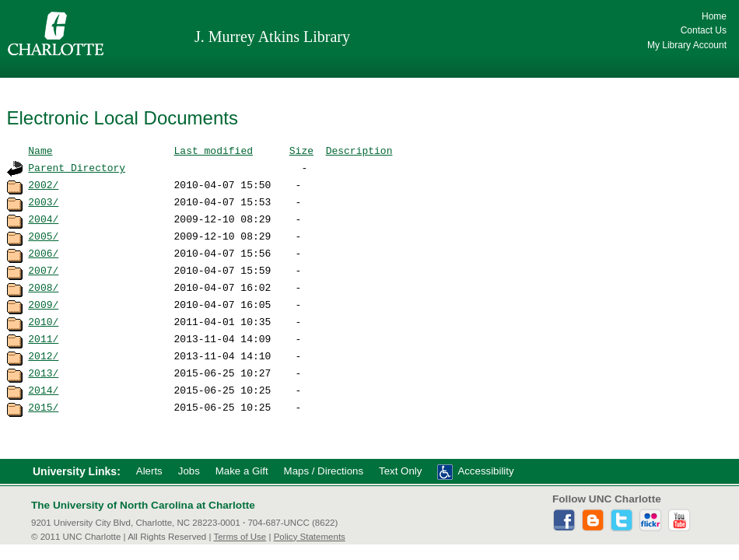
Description (359, 150)
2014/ (43, 390)
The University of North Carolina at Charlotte (143, 505)
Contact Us (704, 30)
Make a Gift (242, 471)
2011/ (43, 338)
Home (714, 16)
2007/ (43, 270)
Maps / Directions (324, 471)
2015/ (43, 407)
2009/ (43, 304)
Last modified (214, 150)
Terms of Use (240, 537)
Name (40, 150)
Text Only (400, 471)
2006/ (43, 253)
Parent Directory (77, 167)
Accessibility (485, 471)
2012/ (43, 355)
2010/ (43, 321)
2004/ (43, 219)
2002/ (43, 184)
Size (301, 150)
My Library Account (687, 45)
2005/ (43, 236)
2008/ (43, 287)
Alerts (149, 471)
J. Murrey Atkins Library (272, 37)
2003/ (43, 201)
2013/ (43, 373)
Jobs (189, 471)
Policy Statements (310, 537)
